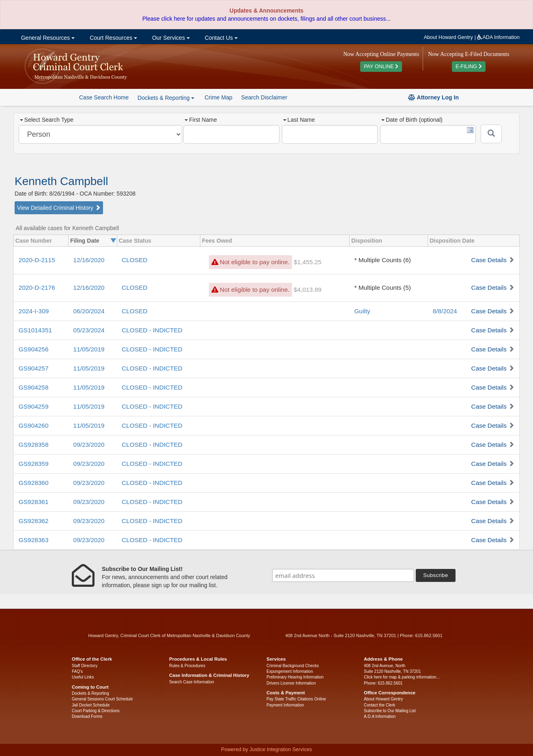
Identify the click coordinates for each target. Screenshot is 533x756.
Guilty (362, 311)
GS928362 (34, 521)
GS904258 (34, 387)
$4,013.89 (307, 290)
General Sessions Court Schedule (102, 699)
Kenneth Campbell (61, 181)
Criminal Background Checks (293, 666)
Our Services (170, 38)
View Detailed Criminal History (59, 208)
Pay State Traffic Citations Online (296, 699)
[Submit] (491, 134)
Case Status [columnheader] (135, 241)
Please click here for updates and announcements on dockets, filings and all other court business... (266, 19)
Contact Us (220, 38)
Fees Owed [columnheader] (217, 241)
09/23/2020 (89, 445)
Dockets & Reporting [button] (166, 98)
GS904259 (34, 406)
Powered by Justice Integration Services (266, 750)
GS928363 (34, 540)
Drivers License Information (291, 683)
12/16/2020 (89, 260)
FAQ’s (77, 671)
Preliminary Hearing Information (295, 677)
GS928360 (34, 483)
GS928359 (34, 464)
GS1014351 (35, 330)
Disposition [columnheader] (367, 241)
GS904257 (34, 368)
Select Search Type (47, 120)
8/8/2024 (445, 311)
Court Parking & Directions (96, 711)
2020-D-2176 (37, 288)
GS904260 (34, 425)
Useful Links (83, 677)
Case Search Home (104, 97)
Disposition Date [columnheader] (452, 241)
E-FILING (469, 67)
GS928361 (34, 502)
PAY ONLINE (381, 67)
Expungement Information (290, 671)
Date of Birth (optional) (412, 120)
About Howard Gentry (448, 37)
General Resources (47, 38)
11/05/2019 (89, 349)
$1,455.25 (307, 262)
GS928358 (34, 445)
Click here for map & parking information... (402, 677)
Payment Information (285, 705)
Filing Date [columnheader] (85, 241)
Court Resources (113, 38)
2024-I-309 (34, 311)
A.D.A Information (380, 716)
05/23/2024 (89, 330)
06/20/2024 (89, 311)
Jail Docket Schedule (91, 705)
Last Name (299, 120)
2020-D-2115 (37, 260)
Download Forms (87, 716)
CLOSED (134, 260)
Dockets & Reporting (90, 693)
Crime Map (218, 97)
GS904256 (34, 349)
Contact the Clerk (379, 705)
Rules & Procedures (187, 666)
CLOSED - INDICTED (152, 330)
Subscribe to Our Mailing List (390, 711)
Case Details (489, 260)
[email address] (343, 575)
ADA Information (498, 37)
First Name (201, 120)
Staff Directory (85, 666)
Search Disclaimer (264, 97)
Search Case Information (192, 682)
